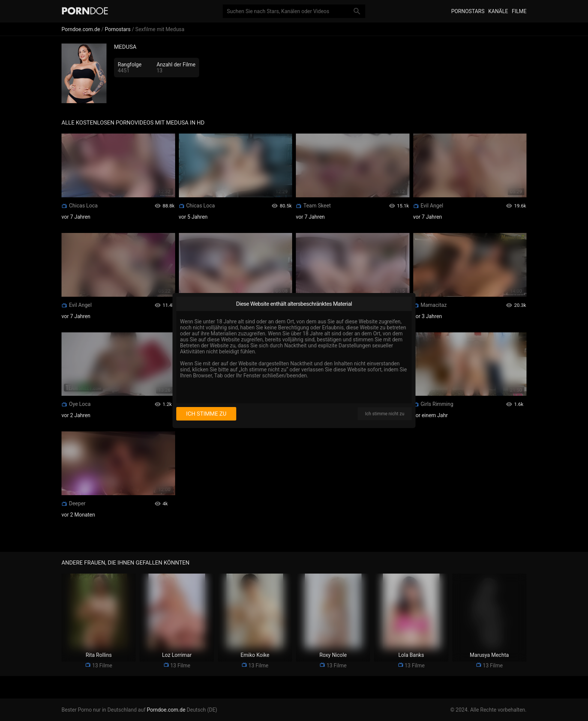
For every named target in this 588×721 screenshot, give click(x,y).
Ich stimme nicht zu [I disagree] (385, 414)
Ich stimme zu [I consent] (206, 414)
